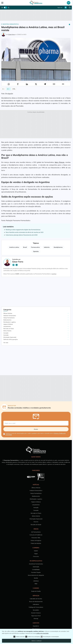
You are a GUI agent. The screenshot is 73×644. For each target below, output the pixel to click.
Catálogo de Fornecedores (36, 607)
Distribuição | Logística (10, 322)
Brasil (25, 247)
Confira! (54, 274)
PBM (36, 584)
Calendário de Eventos (36, 599)
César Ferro (11, 34)
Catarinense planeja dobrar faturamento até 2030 (22, 235)
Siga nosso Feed (36, 616)
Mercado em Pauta (9, 329)
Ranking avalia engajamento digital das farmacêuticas (23, 230)
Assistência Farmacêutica (36, 564)
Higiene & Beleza (8, 324)
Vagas (36, 554)
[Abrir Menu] (8, 3)
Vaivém (36, 551)
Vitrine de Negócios (36, 541)
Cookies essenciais (19, 637)
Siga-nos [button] (60, 8)
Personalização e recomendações (50, 637)
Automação (36, 567)
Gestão (36, 578)
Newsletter (36, 610)
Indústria (47, 247)
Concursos (36, 556)
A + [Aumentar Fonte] (3, 89)
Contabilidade (36, 570)
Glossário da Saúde (36, 525)
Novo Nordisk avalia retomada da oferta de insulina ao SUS (24, 232)
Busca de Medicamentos (36, 602)
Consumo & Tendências (36, 535)
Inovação (6, 333)
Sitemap (36, 619)
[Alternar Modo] (14, 89)
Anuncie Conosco (36, 613)
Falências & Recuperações (11, 339)
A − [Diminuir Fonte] (8, 89)
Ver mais (6, 343)
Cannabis (6, 335)
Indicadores (36, 604)
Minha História (7, 331)
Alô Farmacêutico (36, 532)
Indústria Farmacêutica (11, 24)
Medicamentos (7, 320)
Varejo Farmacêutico (9, 318)
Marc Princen (60, 162)
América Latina (14, 247)
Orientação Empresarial (10, 337)
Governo (36, 522)
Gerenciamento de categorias (36, 575)
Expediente (36, 626)
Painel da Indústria (36, 543)
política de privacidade (42, 633)
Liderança (36, 581)
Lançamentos (7, 326)
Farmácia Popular (36, 572)
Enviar (36, 429)
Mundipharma (58, 247)
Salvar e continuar (36, 641)
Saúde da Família (36, 591)
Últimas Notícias (8, 313)
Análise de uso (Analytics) (33, 637)
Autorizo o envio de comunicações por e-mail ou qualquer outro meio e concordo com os (36, 434)
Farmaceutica (35, 247)
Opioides (36, 251)
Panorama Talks (36, 538)
